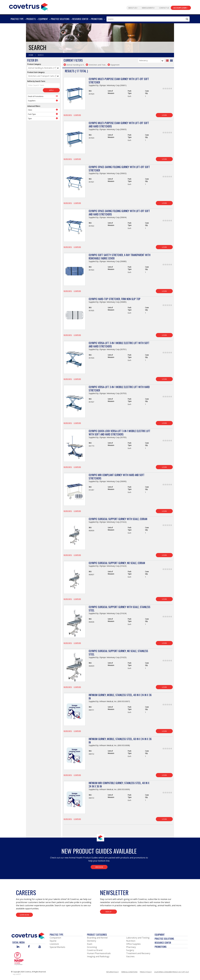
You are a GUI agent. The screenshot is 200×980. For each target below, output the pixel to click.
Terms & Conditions (129, 972)
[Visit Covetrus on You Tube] (40, 947)
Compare (77, 115)
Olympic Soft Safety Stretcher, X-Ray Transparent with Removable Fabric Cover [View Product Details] (120, 257)
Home (31, 55)
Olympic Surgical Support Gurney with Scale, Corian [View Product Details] (118, 519)
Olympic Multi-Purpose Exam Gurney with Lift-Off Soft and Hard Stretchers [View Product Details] (119, 125)
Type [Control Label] (30, 118)
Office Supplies (133, 944)
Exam (90, 944)
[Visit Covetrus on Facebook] (29, 947)
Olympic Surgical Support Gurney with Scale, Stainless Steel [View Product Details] (119, 609)
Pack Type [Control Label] (32, 114)
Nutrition (131, 941)
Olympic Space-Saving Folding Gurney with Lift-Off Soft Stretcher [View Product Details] (119, 169)
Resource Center (163, 943)
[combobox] (148, 19)
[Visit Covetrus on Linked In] (18, 947)
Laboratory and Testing (138, 938)
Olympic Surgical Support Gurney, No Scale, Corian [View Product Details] (117, 563)
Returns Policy (113, 972)
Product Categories (97, 935)
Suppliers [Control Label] (32, 101)
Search (41, 55)
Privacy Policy (146, 972)
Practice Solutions (164, 939)
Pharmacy (131, 947)
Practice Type (56, 935)
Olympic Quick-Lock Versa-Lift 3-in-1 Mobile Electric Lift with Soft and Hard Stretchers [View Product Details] (119, 433)
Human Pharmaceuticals (99, 953)
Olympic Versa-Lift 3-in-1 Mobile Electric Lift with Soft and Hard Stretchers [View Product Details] (119, 345)
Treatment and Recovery (138, 953)
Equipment (160, 935)
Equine (53, 941)
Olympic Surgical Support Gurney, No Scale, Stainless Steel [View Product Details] (118, 653)
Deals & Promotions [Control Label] (36, 96)
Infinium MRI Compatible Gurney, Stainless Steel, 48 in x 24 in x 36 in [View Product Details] (119, 785)
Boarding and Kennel (97, 938)
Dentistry (92, 941)
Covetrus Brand (95, 950)
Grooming (92, 947)
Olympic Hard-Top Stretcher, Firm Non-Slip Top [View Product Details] (115, 299)
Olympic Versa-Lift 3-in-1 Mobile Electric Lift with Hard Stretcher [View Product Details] (119, 389)
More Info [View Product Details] (68, 115)
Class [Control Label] (30, 110)
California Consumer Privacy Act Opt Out (172, 972)
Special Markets (57, 947)
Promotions (161, 947)
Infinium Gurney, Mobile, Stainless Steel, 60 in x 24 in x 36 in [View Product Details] (120, 741)
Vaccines (130, 956)
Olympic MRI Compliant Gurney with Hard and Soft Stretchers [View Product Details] (117, 477)
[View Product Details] (75, 95)
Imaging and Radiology (98, 956)
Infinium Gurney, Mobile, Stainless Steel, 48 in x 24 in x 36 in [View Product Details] (120, 697)
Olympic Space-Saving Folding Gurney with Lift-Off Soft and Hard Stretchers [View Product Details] (119, 213)
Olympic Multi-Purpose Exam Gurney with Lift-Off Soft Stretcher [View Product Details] (119, 81)
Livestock (54, 944)
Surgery (130, 950)
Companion (55, 938)
